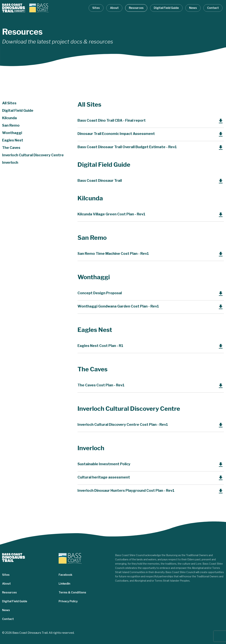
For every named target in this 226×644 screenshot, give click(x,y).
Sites (96, 8)
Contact (213, 8)
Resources (136, 8)
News (193, 8)
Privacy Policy (68, 601)
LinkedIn (64, 584)
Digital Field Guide (166, 8)
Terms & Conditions (72, 592)
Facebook (65, 575)
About (114, 8)
